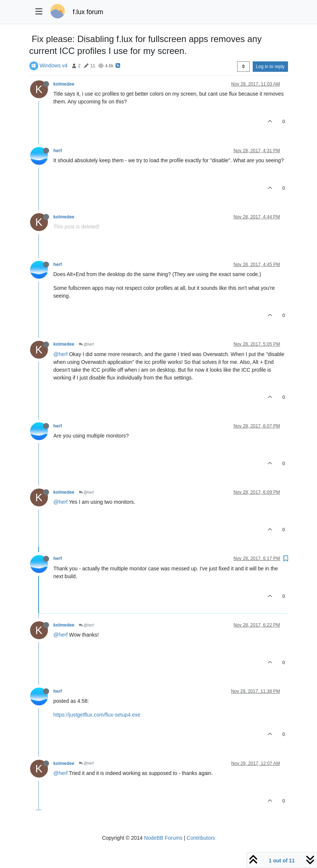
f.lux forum (88, 12)
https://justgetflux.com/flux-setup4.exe (97, 715)
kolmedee (64, 84)
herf (58, 151)
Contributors (201, 838)
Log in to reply (270, 67)
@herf (86, 344)
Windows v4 (53, 65)
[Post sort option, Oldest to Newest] (243, 67)
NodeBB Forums (163, 838)
